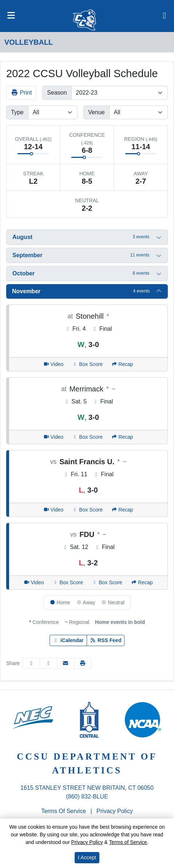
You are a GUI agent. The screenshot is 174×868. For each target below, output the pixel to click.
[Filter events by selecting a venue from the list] (139, 112)
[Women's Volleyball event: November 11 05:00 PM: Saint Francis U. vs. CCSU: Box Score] (87, 510)
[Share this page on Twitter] (48, 663)
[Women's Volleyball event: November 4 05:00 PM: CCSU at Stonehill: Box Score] (87, 364)
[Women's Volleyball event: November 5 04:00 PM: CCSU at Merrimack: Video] (53, 437)
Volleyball (29, 42)
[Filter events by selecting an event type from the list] (53, 112)
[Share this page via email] (66, 663)
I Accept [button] (87, 857)
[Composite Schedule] (165, 16)
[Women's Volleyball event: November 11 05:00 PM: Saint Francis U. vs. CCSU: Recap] (122, 510)
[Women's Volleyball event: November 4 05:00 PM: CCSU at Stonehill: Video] (53, 364)
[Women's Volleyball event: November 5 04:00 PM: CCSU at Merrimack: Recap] (122, 437)
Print (21, 93)
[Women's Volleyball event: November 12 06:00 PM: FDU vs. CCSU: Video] (34, 583)
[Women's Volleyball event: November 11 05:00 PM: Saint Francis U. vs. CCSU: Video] (53, 510)
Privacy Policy (115, 811)
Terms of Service (64, 811)
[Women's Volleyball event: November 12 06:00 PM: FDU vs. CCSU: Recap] (142, 583)
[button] (87, 237)
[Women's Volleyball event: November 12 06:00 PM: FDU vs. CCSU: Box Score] (68, 583)
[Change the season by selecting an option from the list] (120, 93)
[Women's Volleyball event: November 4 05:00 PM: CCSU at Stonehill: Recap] (122, 364)
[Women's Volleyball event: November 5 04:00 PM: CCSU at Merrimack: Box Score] (87, 437)
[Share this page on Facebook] (31, 663)
